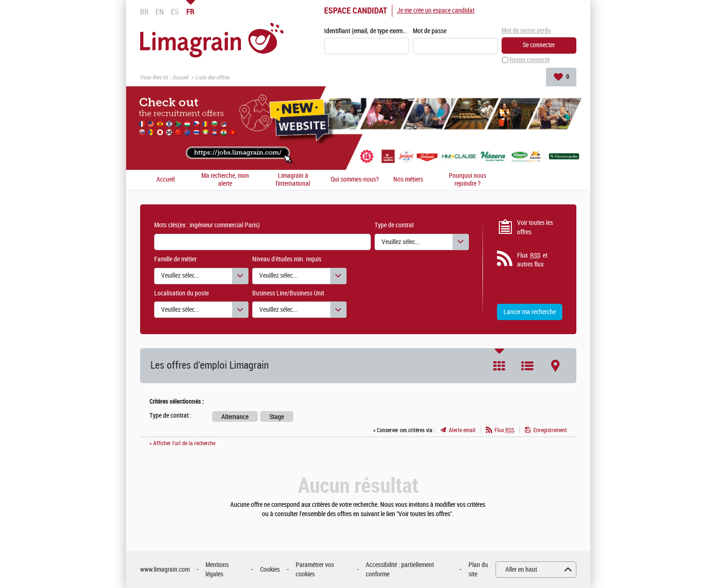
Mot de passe (430, 31)
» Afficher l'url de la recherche (182, 443)
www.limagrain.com (165, 570)
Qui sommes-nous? (355, 180)
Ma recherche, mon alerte (225, 180)
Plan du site (478, 570)
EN (160, 12)
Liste (527, 366)
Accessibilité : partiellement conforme (400, 570)
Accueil (180, 77)
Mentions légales (217, 570)
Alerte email (462, 430)
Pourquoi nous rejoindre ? (468, 180)
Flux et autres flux (532, 260)
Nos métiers (408, 180)
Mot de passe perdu (526, 31)
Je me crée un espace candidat (436, 10)
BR (144, 12)
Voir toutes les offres (535, 227)
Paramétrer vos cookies (315, 570)
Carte (555, 366)
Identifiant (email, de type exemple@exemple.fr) (367, 31)
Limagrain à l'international (293, 180)
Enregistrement (550, 430)
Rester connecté (530, 60)
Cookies (270, 570)
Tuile (499, 366)
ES (175, 12)
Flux (504, 430)
